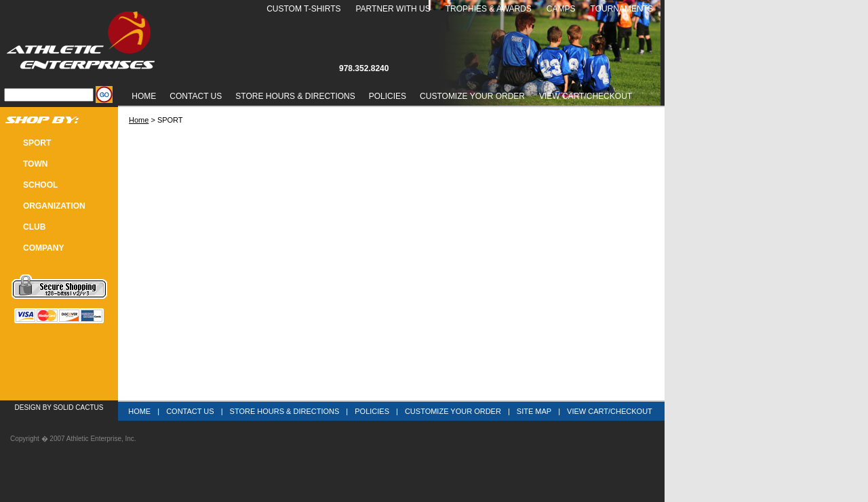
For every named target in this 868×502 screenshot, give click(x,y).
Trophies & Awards (489, 9)
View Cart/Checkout (610, 411)
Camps (561, 9)
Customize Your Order (472, 96)
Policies (388, 96)
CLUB (34, 227)
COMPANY (43, 248)
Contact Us (196, 96)
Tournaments (622, 9)
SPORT (37, 143)
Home (144, 96)
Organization (54, 206)
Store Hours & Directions (295, 96)
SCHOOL (40, 185)
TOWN (35, 164)
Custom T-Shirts (303, 9)
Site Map (534, 411)
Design (28, 407)
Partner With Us (393, 9)
